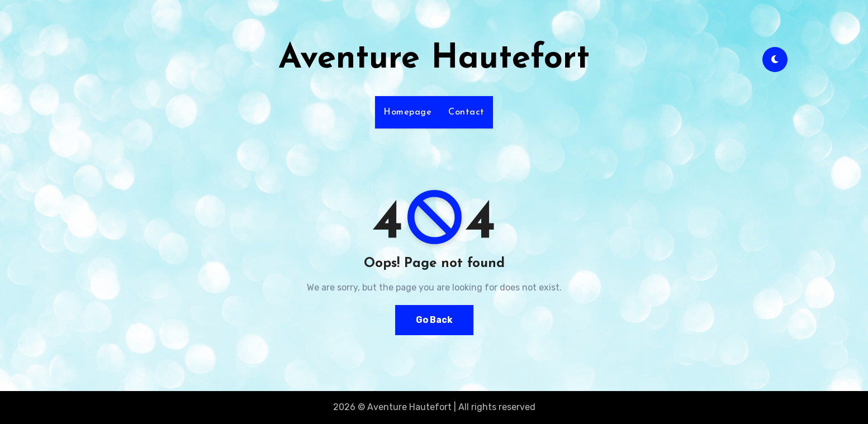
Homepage (407, 112)
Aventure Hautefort (434, 59)
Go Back (434, 320)
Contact (466, 112)
